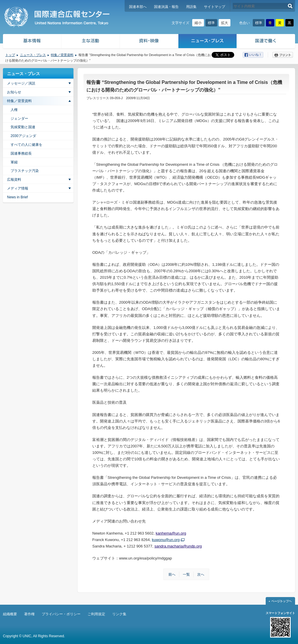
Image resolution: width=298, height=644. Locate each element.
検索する (290, 6)
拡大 (225, 23)
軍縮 (14, 162)
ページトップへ (280, 601)
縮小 (198, 23)
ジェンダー (19, 119)
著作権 (29, 614)
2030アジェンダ (23, 136)
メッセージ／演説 (21, 83)
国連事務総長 (21, 153)
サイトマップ (215, 7)
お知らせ (14, 92)
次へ (201, 574)
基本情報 (32, 42)
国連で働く (266, 42)
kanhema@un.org (171, 533)
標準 (211, 23)
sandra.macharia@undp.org (178, 546)
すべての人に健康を (26, 145)
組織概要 (10, 614)
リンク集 (119, 614)
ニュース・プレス (208, 42)
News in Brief (17, 197)
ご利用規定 (96, 614)
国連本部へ (138, 7)
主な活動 (91, 42)
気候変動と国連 (23, 127)
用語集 (191, 7)
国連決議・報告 (166, 7)
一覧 (186, 574)
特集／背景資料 (62, 55)
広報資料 (14, 180)
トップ (10, 55)
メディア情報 (18, 188)
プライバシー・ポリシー (61, 614)
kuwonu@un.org (166, 540)
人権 (14, 110)
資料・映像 (149, 42)
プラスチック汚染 (25, 171)
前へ (172, 574)
